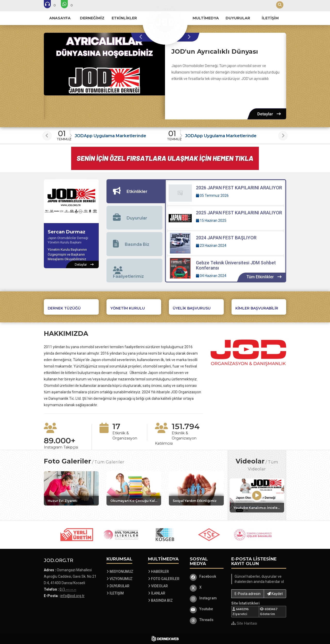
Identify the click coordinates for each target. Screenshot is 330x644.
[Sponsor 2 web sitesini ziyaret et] (121, 535)
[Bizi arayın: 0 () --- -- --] (53, 5)
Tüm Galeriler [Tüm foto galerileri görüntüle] (109, 462)
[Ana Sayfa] (165, 22)
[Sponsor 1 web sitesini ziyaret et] (77, 535)
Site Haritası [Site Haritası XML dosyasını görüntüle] (244, 623)
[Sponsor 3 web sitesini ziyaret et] (165, 535)
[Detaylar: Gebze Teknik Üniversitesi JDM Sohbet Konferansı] (226, 269)
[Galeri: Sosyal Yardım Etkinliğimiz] (196, 488)
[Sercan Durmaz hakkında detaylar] (84, 265)
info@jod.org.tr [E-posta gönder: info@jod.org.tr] (72, 596)
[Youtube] (207, 609)
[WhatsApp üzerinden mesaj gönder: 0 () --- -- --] (70, 5)
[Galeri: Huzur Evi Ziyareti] (71, 488)
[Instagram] (207, 598)
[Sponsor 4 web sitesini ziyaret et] (209, 535)
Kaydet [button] (275, 594)
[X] (207, 587)
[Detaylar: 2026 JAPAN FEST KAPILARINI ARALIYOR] (226, 193)
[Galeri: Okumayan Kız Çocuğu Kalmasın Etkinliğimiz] (134, 488)
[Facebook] (207, 576)
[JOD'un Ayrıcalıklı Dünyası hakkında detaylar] (104, 64)
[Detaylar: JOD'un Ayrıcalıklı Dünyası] (269, 114)
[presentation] (142, 37)
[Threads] (207, 620)
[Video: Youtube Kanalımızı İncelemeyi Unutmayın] (257, 495)
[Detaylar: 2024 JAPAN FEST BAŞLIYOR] (226, 243)
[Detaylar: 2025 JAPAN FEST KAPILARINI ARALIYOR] (226, 218)
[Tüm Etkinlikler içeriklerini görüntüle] (264, 277)
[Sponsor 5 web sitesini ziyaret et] (253, 535)
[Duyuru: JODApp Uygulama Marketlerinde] (110, 134)
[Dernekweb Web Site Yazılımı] (165, 639)
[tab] (136, 191)
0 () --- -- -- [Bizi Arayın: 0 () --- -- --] (68, 589)
